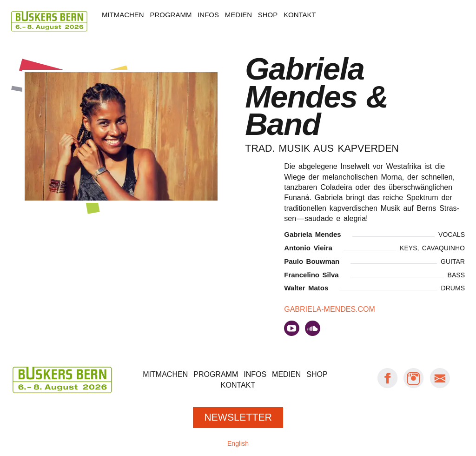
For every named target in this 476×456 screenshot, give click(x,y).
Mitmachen (123, 15)
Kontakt (300, 15)
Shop (268, 15)
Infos (208, 15)
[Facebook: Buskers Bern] (388, 386)
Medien (238, 15)
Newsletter (238, 417)
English (238, 443)
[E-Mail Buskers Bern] (440, 386)
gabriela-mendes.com (330, 309)
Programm (171, 15)
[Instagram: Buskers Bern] (414, 386)
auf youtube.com (292, 328)
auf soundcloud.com (313, 328)
